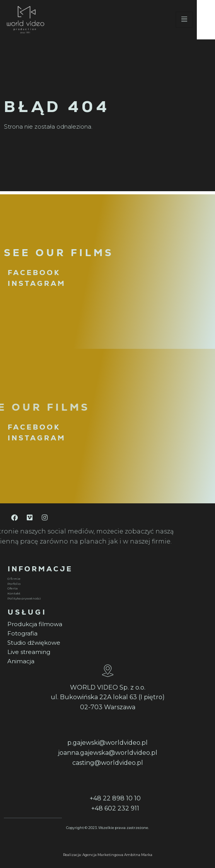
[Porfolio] (106, 584)
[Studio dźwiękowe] (106, 643)
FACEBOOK (34, 273)
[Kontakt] (106, 594)
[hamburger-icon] (202, 21)
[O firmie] (106, 579)
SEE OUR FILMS (59, 253)
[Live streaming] (106, 652)
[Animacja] (106, 661)
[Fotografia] (106, 634)
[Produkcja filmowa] (106, 624)
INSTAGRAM (37, 283)
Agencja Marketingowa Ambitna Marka (117, 855)
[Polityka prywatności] (106, 599)
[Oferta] (106, 589)
